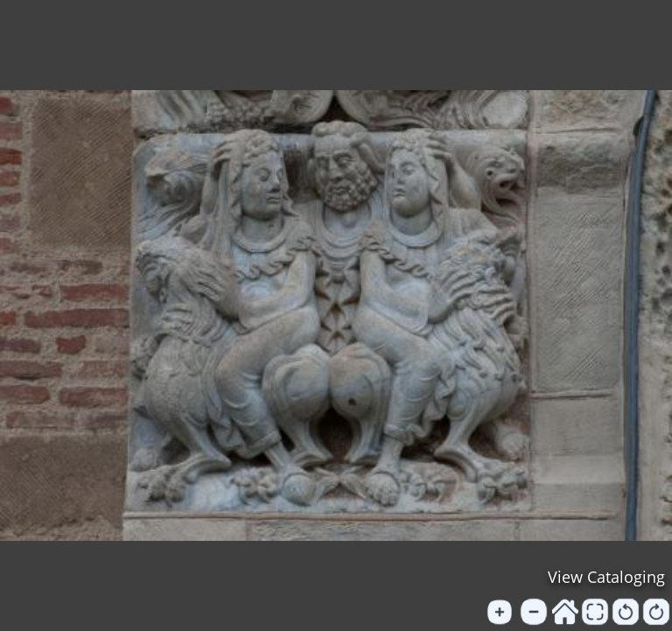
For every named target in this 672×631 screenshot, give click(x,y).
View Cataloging (606, 577)
